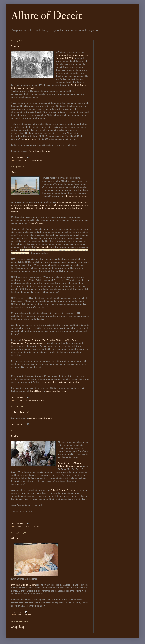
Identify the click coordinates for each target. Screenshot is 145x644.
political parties (64, 202)
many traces (30, 139)
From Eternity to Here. (39, 151)
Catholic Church (25, 160)
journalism (27, 400)
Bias (14, 172)
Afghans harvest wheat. (41, 418)
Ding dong (18, 627)
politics (41, 400)
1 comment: (17, 612)
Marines (28, 615)
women (40, 526)
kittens (21, 615)
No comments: (18, 157)
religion (40, 160)
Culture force (20, 436)
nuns (34, 160)
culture (21, 526)
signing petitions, (81, 202)
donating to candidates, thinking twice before (33, 205)
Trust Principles (43, 247)
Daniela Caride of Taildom (23, 585)
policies (35, 400)
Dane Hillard (35, 391)
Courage (16, 46)
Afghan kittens (20, 538)
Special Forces (30, 526)
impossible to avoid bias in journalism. (63, 382)
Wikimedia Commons (56, 391)
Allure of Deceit (47, 16)
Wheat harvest (20, 412)
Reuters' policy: (36, 223)
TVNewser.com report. (76, 196)
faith (20, 400)
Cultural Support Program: (63, 490)
